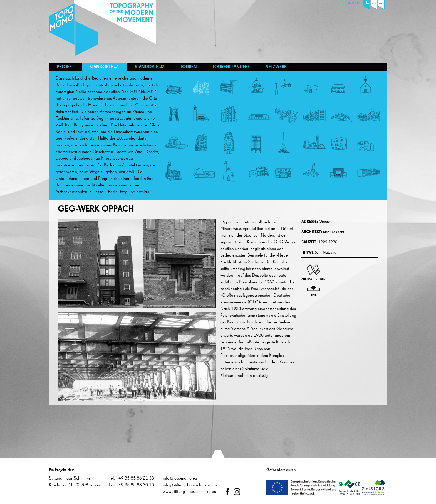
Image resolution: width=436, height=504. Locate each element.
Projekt (65, 67)
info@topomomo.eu (180, 478)
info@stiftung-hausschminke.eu (190, 485)
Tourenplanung (231, 67)
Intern (354, 4)
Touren (189, 67)
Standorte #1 (104, 67)
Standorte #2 (150, 67)
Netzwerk (276, 67)
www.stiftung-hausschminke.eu (190, 492)
